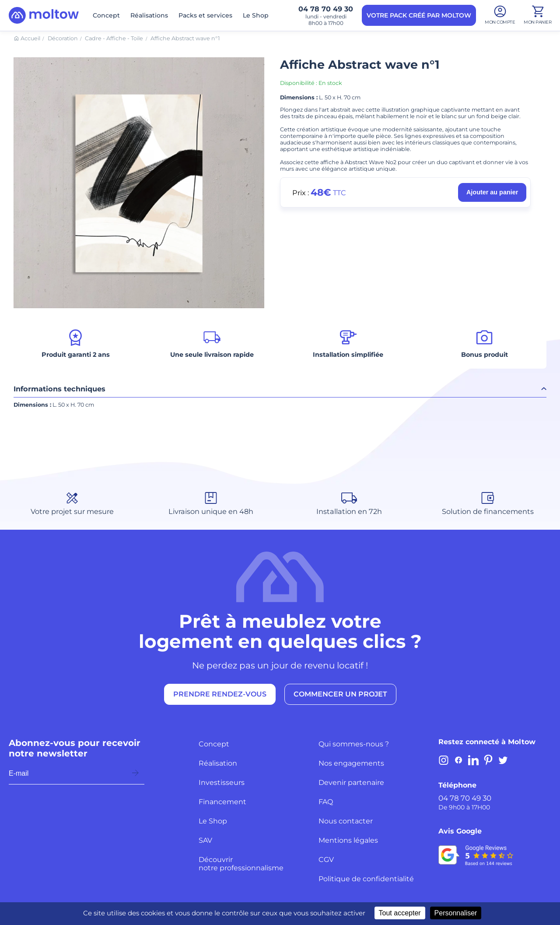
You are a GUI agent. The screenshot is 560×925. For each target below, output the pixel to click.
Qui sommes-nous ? (354, 744)
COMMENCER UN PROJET (340, 694)
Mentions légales (348, 840)
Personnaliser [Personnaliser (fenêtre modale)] (456, 913)
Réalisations (149, 15)
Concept (106, 15)
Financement (222, 802)
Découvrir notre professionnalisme (241, 864)
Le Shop (256, 15)
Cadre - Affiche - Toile (114, 38)
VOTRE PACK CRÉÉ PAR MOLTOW (419, 15)
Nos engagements (351, 763)
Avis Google (460, 831)
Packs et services (205, 15)
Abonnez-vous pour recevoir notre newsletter (75, 748)
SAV (205, 840)
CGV (326, 860)
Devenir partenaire (351, 783)
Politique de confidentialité (366, 879)
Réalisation (218, 763)
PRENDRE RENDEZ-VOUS (220, 694)
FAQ (326, 802)
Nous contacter (346, 821)
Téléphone (457, 785)
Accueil (30, 38)
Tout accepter (400, 913)
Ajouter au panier (492, 192)
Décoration (63, 38)
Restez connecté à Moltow (487, 742)
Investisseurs (222, 783)
